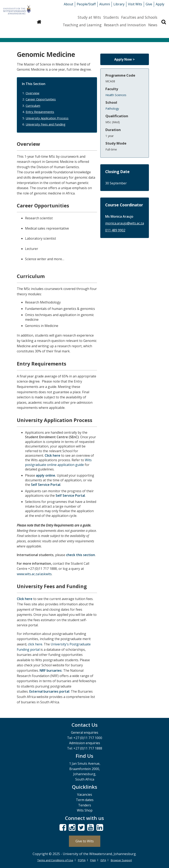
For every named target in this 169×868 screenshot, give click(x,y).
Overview (33, 93)
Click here (53, 455)
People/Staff (86, 4)
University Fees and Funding (46, 124)
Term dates (85, 800)
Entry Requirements (40, 112)
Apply (160, 4)
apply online (46, 475)
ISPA (103, 860)
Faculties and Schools (139, 17)
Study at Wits (89, 17)
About (69, 4)
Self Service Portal (45, 485)
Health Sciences (116, 95)
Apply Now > (124, 59)
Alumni (105, 4)
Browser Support (121, 860)
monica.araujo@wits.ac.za (125, 223)
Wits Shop (85, 810)
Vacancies (85, 794)
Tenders (85, 805)
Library (119, 4)
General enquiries (85, 732)
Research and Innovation (125, 25)
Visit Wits (135, 4)
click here (35, 644)
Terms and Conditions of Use (55, 860)
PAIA (93, 860)
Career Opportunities (41, 99)
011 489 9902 (115, 230)
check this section (81, 555)
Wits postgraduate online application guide (58, 462)
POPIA (82, 860)
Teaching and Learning (82, 25)
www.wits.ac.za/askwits (34, 574)
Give (149, 4)
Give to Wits (85, 841)
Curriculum (33, 106)
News (153, 25)
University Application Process (47, 118)
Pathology (112, 109)
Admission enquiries (85, 743)
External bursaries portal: (50, 691)
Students (111, 17)
